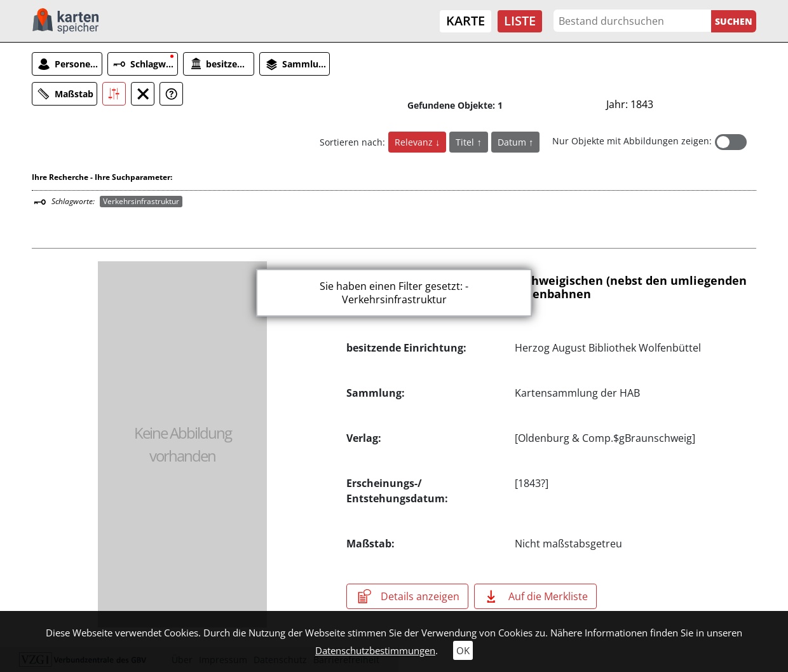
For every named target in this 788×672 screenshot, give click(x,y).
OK (463, 650)
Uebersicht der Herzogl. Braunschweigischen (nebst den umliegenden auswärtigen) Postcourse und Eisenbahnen (547, 287)
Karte (465, 21)
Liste (520, 21)
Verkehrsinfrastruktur (141, 201)
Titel (466, 142)
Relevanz (415, 142)
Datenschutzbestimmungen (375, 650)
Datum (513, 142)
